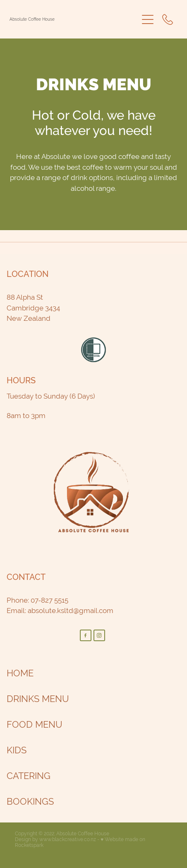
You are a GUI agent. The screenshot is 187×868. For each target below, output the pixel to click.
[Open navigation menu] (148, 19)
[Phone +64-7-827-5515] (168, 19)
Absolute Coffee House (32, 19)
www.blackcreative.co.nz (68, 839)
